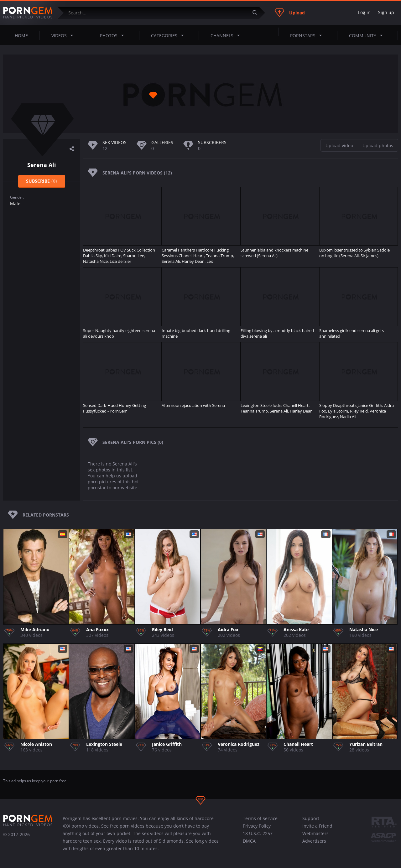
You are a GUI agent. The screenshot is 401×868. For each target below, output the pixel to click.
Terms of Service (260, 818)
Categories (169, 35)
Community (368, 35)
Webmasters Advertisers (315, 837)
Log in (364, 12)
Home (21, 36)
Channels (227, 35)
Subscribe (42, 181)
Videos (64, 35)
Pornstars (308, 35)
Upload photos (378, 146)
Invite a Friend (317, 826)
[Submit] (257, 13)
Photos (114, 35)
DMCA (249, 841)
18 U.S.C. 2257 (258, 833)
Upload (290, 13)
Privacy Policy (257, 826)
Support (311, 818)
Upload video (339, 146)
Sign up (386, 12)
